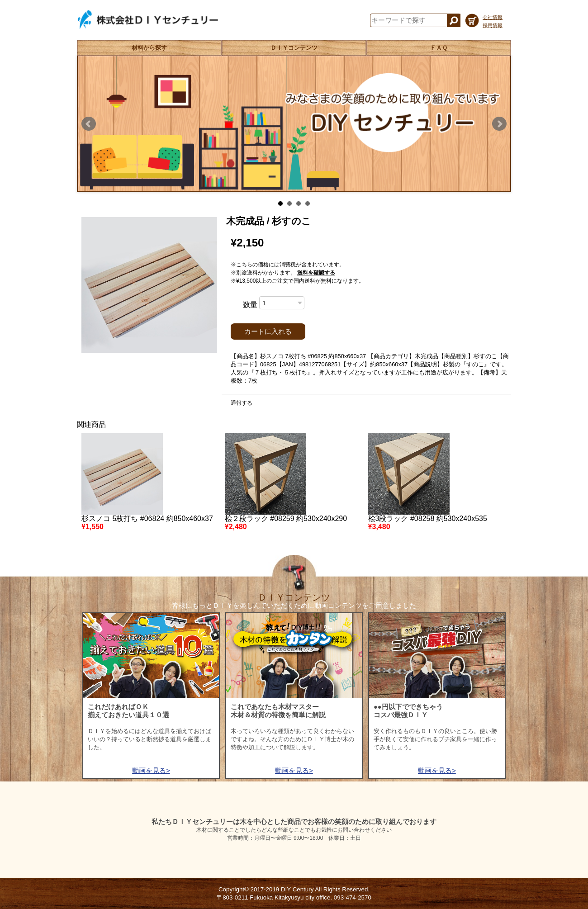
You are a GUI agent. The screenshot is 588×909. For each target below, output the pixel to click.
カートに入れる (268, 331)
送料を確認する (316, 273)
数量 (250, 305)
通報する (242, 403)
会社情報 (493, 17)
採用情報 (493, 25)
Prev (89, 124)
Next (499, 124)
